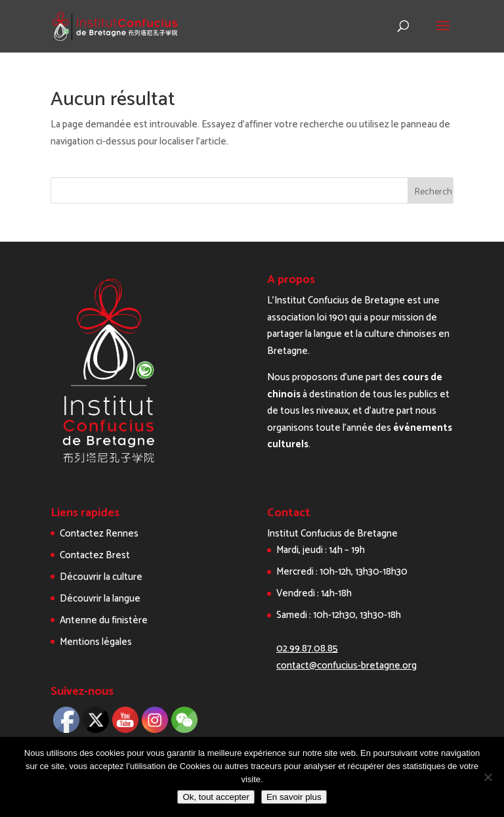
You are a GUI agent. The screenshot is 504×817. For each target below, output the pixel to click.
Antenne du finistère (104, 620)
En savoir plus (294, 797)
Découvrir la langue (100, 599)
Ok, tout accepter (216, 797)
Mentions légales (96, 642)
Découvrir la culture (101, 577)
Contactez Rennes (99, 534)
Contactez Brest (95, 555)
